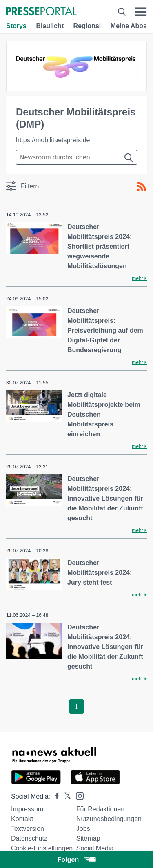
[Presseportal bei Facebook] (55, 796)
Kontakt (22, 819)
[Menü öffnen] (141, 12)
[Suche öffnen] (122, 12)
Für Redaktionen (100, 809)
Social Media (95, 848)
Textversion (28, 829)
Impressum (27, 809)
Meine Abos (129, 26)
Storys (16, 26)
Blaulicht (50, 26)
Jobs (83, 829)
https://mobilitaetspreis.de (53, 140)
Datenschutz (29, 838)
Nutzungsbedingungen (109, 819)
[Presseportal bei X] (65, 796)
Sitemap (88, 838)
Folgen (76, 860)
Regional (87, 26)
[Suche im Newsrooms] (76, 157)
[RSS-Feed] (142, 187)
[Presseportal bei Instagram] (77, 795)
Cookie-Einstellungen (42, 848)
